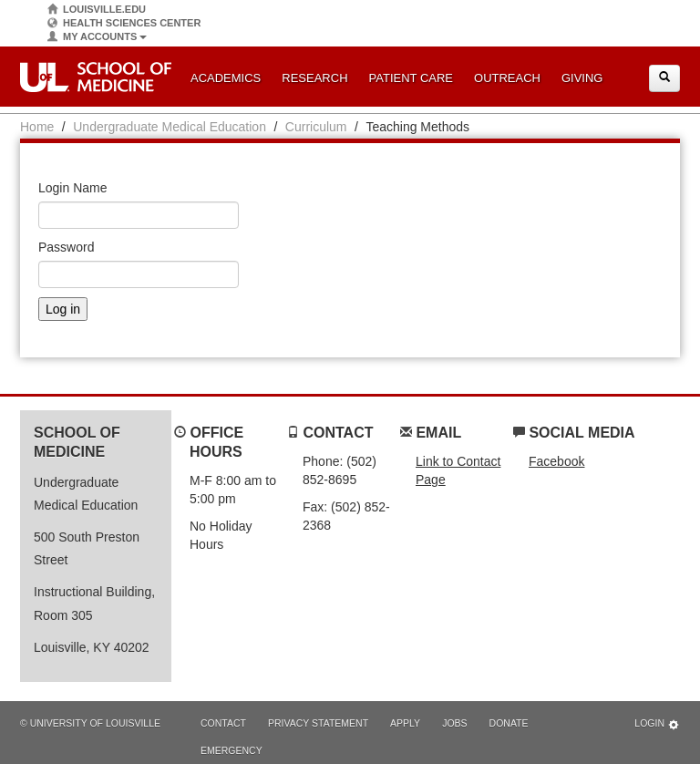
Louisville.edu (97, 10)
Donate (509, 723)
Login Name (73, 188)
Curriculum (316, 127)
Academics (226, 78)
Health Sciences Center (124, 23)
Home (37, 127)
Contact (223, 723)
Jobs (454, 723)
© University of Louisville (90, 723)
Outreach (507, 78)
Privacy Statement (318, 723)
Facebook (556, 461)
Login (657, 724)
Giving (582, 78)
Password (66, 247)
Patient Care (411, 78)
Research (314, 78)
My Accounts (97, 37)
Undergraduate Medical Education (170, 127)
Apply (405, 723)
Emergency (232, 750)
